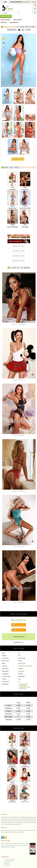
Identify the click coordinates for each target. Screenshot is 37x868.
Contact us (8, 865)
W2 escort (23, 689)
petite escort (23, 685)
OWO (31, 666)
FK (24, 666)
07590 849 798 (19, 620)
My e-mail (19, 630)
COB (22, 666)
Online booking (19, 637)
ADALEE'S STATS (18, 159)
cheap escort (24, 684)
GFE (27, 666)
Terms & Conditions (10, 860)
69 (19, 666)
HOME (5, 2)
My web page (19, 625)
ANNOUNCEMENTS (15, 2)
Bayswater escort (25, 687)
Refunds (7, 863)
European (21, 671)
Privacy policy (8, 861)
